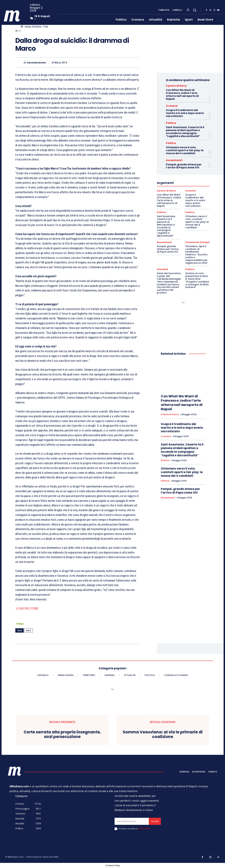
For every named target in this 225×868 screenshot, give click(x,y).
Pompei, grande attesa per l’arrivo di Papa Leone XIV (184, 166)
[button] (195, 10)
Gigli (29, 631)
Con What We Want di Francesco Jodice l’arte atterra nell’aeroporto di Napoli (182, 94)
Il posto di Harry (176, 86)
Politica (171, 123)
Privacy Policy (144, 829)
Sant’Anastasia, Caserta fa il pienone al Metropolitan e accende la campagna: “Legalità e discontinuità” (185, 132)
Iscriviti (155, 821)
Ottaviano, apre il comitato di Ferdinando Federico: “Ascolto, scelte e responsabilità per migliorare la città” (197, 255)
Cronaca (172, 106)
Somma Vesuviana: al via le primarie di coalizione (163, 735)
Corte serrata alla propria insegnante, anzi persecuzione (62, 735)
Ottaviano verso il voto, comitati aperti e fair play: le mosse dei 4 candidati (185, 150)
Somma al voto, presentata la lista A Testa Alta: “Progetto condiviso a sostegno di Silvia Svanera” (197, 280)
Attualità (162, 269)
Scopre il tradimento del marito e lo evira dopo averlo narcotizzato (185, 113)
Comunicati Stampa (198, 242)
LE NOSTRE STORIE (27, 608)
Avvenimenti (174, 160)
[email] (132, 821)
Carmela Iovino (36, 63)
